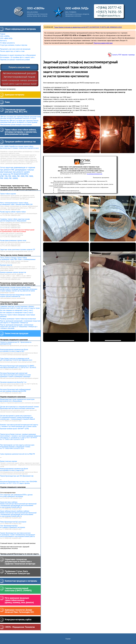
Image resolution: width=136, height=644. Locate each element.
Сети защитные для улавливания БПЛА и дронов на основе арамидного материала (16, 496)
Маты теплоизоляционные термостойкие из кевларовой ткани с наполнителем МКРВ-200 (16, 204)
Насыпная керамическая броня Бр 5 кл (13, 382)
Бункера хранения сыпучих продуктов (13, 272)
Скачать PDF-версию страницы (123, 55)
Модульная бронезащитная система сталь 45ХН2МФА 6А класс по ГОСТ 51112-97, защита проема (19, 482)
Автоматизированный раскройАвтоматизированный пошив (19, 78)
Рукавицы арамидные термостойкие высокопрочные (18, 319)
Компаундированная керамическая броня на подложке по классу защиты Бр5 (14, 350)
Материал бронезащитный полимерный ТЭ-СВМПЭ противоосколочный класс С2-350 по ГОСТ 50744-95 (18, 367)
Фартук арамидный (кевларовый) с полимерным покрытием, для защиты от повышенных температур (20, 322)
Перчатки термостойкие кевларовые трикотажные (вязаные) (18, 316)
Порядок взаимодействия (103, 43)
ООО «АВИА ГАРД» (6, 38)
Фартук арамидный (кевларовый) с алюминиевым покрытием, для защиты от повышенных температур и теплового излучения (19, 327)
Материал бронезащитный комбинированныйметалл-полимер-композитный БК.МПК (15, 390)
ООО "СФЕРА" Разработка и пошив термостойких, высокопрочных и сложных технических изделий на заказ (19, 147)
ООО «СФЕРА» (5, 36)
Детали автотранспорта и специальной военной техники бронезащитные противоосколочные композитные (19, 408)
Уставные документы (7, 43)
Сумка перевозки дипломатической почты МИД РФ (18, 454)
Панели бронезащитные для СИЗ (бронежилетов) (17, 476)
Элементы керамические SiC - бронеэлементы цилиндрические (16, 343)
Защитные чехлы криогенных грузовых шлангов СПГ (18, 250)
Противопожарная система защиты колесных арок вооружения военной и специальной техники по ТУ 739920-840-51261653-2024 (17, 447)
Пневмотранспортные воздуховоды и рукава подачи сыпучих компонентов (15, 296)
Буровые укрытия (6, 265)
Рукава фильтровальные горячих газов (13, 241)
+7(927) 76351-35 (109, 12)
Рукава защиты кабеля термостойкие (13, 212)
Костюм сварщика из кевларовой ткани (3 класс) (17, 313)
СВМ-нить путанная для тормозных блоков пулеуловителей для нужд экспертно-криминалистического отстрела (20, 118)
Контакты (3, 41)
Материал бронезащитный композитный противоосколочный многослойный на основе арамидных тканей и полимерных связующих (16, 375)
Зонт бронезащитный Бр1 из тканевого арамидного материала (13, 527)
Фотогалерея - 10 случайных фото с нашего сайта (17, 57)
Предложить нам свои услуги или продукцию (15, 49)
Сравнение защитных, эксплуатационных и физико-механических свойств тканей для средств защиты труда (20, 307)
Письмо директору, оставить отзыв (12, 51)
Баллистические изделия (9, 461)
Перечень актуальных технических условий (15, 60)
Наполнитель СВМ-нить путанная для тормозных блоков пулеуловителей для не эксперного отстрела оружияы (19, 121)
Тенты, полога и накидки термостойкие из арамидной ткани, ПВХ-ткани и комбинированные (18, 259)
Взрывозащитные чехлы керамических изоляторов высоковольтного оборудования (17, 400)
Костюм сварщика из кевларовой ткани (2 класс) (17, 310)
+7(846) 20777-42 (109, 7)
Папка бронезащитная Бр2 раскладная (13, 522)
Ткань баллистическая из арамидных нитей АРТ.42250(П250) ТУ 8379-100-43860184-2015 (16, 359)
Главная (3, 34)
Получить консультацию (19, 67)
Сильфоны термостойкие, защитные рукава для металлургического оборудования (15, 220)
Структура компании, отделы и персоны (14, 45)
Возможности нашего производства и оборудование (18, 55)
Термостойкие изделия (8, 194)
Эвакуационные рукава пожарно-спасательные (16, 125)
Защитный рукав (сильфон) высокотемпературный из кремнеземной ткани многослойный (17, 231)
